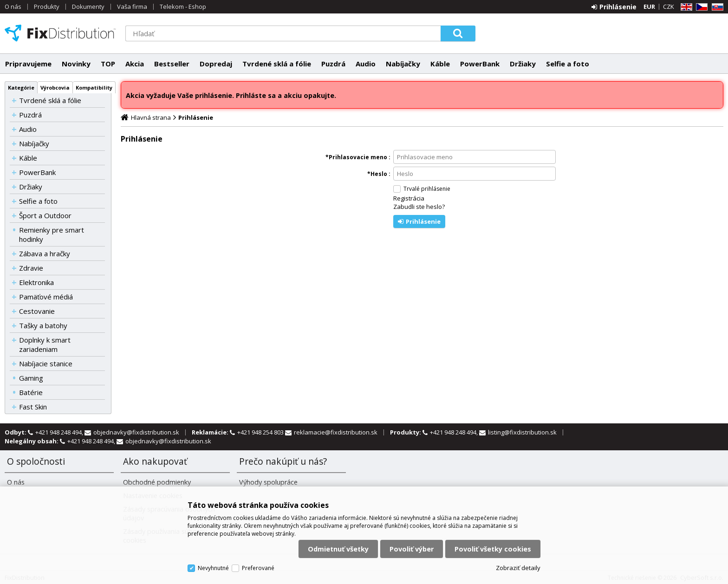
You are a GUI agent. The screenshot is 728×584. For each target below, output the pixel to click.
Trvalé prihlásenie (427, 189)
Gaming (31, 378)
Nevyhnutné (213, 568)
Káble (440, 64)
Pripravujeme (28, 64)
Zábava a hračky (45, 253)
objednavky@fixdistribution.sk (136, 432)
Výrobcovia (55, 88)
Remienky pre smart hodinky (52, 234)
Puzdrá (333, 64)
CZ (700, 7)
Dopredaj (216, 64)
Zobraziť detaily (518, 568)
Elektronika (36, 282)
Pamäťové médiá (46, 297)
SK (716, 7)
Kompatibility (94, 88)
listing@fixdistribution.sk (522, 432)
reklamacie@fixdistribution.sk (336, 432)
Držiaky (523, 64)
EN (685, 7)
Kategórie (21, 88)
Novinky (76, 64)
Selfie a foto (568, 64)
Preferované (258, 568)
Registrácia (409, 198)
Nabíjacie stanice (46, 363)
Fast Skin (33, 407)
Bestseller (172, 64)
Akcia (135, 64)
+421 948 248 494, (60, 432)
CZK (669, 6)
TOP (108, 64)
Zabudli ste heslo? (419, 207)
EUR (649, 6)
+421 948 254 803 (261, 432)
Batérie (31, 392)
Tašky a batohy (43, 325)
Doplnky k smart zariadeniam (45, 344)
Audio (366, 64)
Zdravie (31, 268)
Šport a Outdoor (45, 215)
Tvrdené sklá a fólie (277, 64)
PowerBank (480, 64)
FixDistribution (60, 33)
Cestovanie (37, 311)
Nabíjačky (403, 64)
